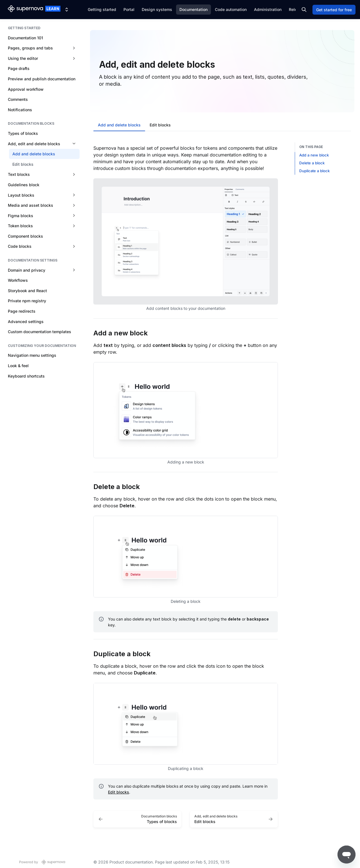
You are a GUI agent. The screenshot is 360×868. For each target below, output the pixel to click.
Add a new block (314, 155)
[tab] (119, 126)
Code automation (231, 9)
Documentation (193, 9)
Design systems (157, 9)
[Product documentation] (34, 10)
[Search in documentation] (304, 10)
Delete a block (312, 163)
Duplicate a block (314, 171)
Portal (129, 9)
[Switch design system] (67, 10)
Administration (268, 9)
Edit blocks (119, 792)
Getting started (102, 9)
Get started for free (334, 10)
